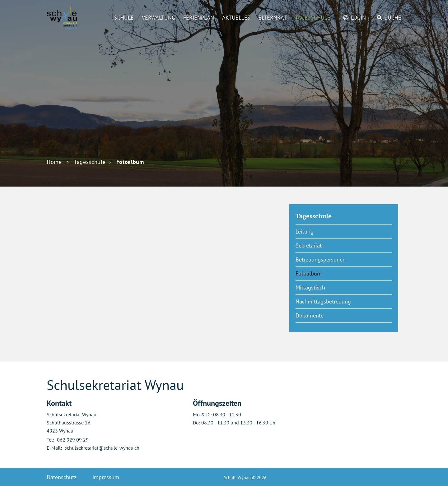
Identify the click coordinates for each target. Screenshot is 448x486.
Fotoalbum (324, 273)
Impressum (106, 477)
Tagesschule (313, 18)
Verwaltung (159, 18)
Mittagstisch (310, 287)
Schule (124, 18)
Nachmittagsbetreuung (323, 301)
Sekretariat (309, 245)
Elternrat (273, 18)
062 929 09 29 (73, 440)
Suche (393, 18)
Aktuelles (236, 18)
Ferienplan (199, 18)
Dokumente (310, 315)
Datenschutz (62, 477)
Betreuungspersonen (321, 259)
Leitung (305, 231)
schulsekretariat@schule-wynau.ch (102, 448)
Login (358, 18)
